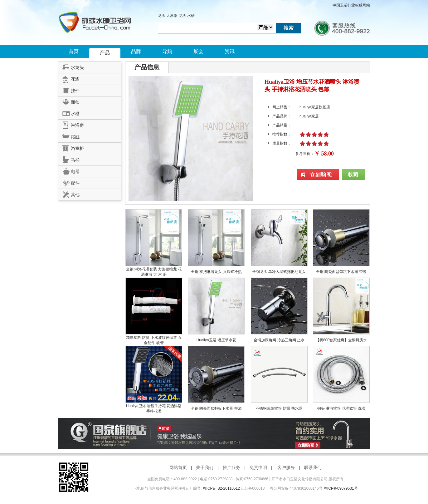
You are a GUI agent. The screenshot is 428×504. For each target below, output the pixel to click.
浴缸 (69, 136)
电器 (69, 170)
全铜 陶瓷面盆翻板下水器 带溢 (216, 408)
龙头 (162, 16)
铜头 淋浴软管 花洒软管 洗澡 (341, 408)
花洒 (182, 16)
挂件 (69, 90)
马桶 (69, 159)
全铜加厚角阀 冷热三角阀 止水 (279, 340)
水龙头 (71, 67)
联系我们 (313, 467)
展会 (198, 51)
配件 (69, 182)
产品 (105, 53)
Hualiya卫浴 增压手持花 (146, 406)
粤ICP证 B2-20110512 (221, 488)
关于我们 (205, 467)
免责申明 (258, 467)
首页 (74, 51)
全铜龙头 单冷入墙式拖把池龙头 (279, 272)
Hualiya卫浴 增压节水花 (216, 340)
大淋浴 (172, 16)
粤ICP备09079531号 (340, 488)
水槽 (191, 16)
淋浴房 (71, 124)
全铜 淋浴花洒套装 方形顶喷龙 (152, 269)
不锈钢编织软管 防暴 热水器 (279, 408)
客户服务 (286, 467)
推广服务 (231, 467)
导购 (167, 51)
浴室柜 (71, 147)
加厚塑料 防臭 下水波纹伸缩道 (152, 338)
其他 (69, 194)
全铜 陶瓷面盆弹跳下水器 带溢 (341, 272)
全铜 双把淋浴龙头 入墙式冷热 (216, 272)
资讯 (230, 51)
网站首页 (178, 467)
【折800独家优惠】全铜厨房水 (341, 340)
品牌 (136, 51)
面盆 (69, 101)
